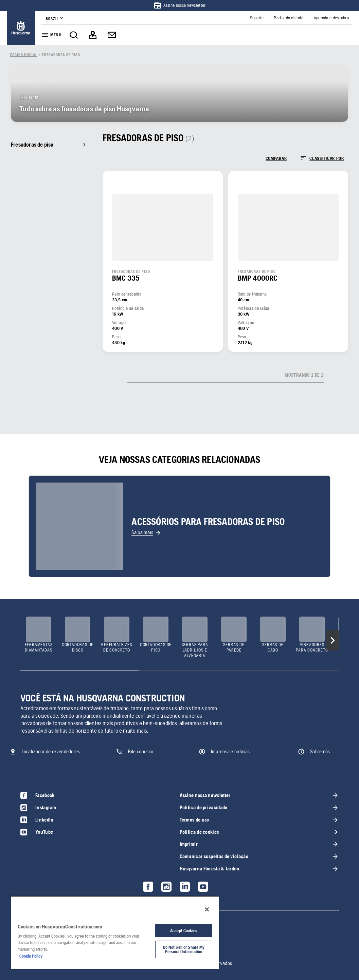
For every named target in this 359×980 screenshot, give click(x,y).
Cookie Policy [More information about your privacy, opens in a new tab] (31, 956)
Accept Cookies (184, 931)
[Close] (207, 909)
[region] (115, 932)
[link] (180, 5)
